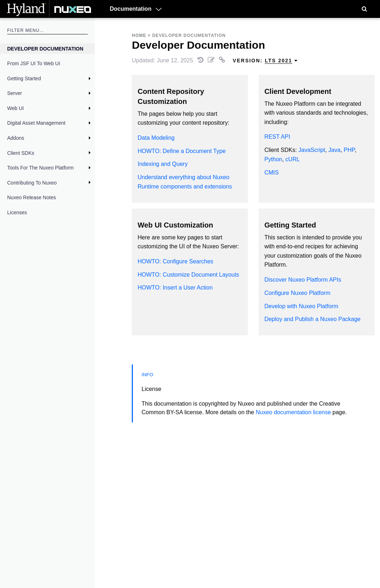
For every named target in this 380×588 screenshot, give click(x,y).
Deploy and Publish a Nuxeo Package (312, 319)
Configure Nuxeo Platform (297, 293)
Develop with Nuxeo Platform (301, 306)
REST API (277, 137)
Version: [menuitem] (265, 61)
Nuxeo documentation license (293, 412)
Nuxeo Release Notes (32, 197)
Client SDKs (21, 153)
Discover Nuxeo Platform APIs (303, 280)
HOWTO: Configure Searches (175, 261)
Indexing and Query (163, 164)
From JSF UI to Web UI (34, 63)
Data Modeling (156, 138)
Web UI (15, 108)
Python (273, 159)
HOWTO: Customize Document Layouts (188, 275)
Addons (16, 138)
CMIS (271, 173)
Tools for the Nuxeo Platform (40, 168)
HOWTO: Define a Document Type (182, 151)
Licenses (17, 212)
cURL (293, 159)
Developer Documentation (45, 49)
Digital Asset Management (36, 123)
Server (15, 93)
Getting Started (24, 78)
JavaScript (312, 150)
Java (335, 150)
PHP (349, 150)
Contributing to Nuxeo (32, 183)
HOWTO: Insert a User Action (175, 288)
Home (139, 35)
